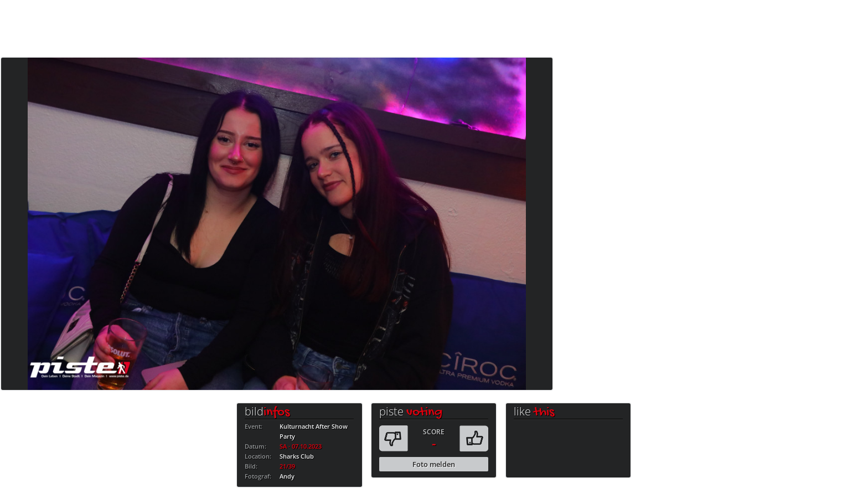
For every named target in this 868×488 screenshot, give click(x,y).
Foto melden (434, 464)
